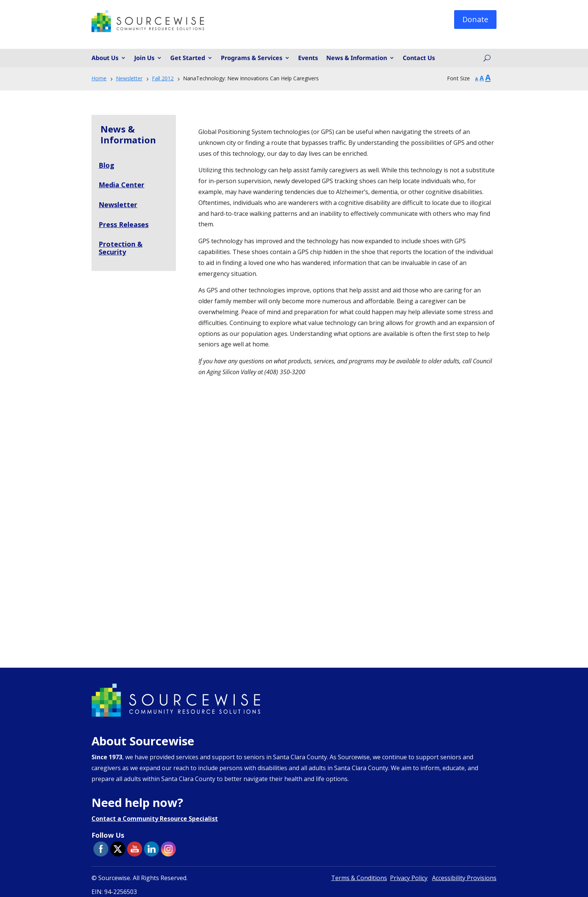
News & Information (357, 58)
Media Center (121, 185)
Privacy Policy (409, 878)
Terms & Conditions (359, 878)
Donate (475, 19)
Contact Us (419, 58)
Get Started (188, 58)
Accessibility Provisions (464, 878)
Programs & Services (252, 58)
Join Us (144, 58)
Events (308, 58)
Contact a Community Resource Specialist (155, 819)
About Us (105, 58)
